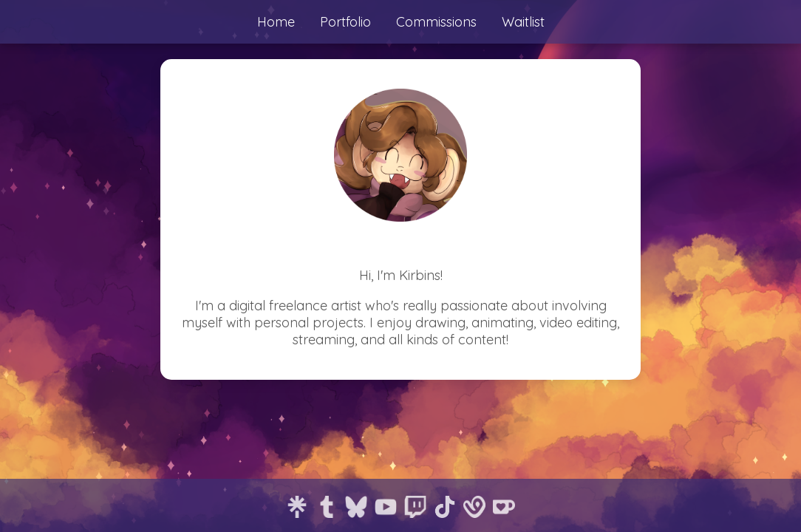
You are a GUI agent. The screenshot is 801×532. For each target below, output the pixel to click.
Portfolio (345, 22)
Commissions (436, 22)
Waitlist (523, 22)
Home (276, 22)
